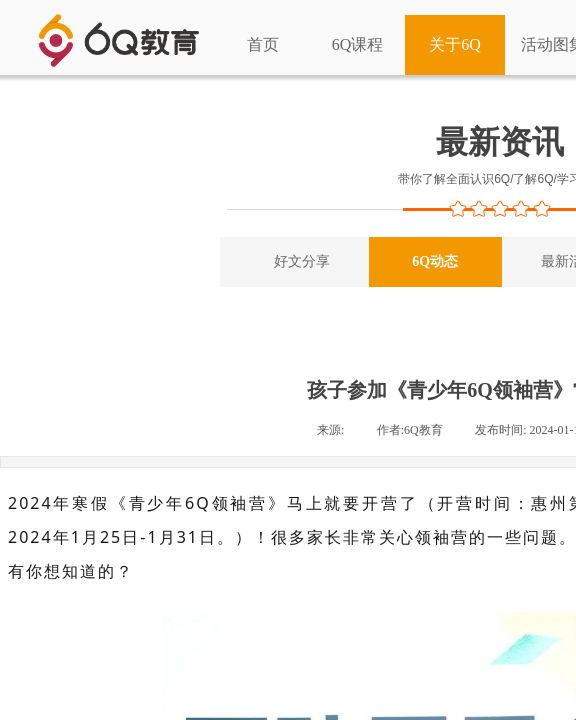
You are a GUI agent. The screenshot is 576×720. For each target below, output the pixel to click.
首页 (263, 44)
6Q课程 (358, 44)
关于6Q (455, 44)
